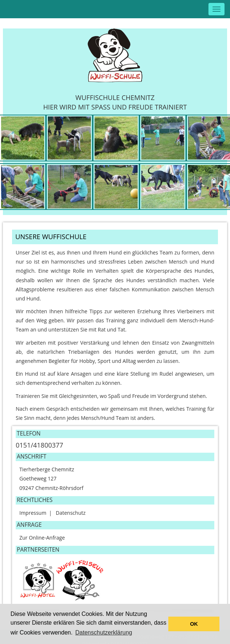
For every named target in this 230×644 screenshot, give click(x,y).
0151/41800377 (39, 445)
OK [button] (194, 624)
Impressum (33, 513)
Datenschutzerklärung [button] (104, 632)
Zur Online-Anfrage (42, 538)
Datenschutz (71, 513)
